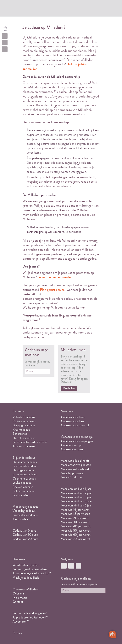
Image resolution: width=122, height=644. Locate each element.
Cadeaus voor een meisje (77, 437)
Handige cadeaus (23, 470)
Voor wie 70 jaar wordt (76, 539)
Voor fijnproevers (72, 473)
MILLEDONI (25, 9)
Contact (18, 602)
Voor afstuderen (71, 477)
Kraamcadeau (21, 430)
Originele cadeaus (24, 479)
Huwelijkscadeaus (24, 438)
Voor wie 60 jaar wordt (76, 535)
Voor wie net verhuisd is (76, 469)
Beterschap (20, 434)
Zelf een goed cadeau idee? (30, 569)
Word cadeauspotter (26, 565)
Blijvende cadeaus (24, 458)
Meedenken (69, 388)
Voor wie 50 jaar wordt (76, 531)
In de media (20, 598)
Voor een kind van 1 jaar (76, 489)
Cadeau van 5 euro (24, 531)
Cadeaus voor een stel (75, 425)
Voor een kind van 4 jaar (77, 501)
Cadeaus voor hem (73, 417)
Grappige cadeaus (24, 425)
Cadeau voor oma (72, 449)
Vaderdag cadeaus (24, 511)
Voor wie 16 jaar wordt (75, 510)
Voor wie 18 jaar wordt (75, 514)
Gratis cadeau (21, 495)
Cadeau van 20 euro (25, 539)
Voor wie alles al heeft (75, 461)
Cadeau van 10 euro (25, 535)
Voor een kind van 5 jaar (76, 505)
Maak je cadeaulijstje (26, 578)
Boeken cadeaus (23, 487)
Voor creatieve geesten (76, 465)
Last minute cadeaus (25, 466)
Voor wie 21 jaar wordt (75, 518)
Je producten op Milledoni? (30, 617)
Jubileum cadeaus (24, 446)
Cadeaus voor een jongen (77, 441)
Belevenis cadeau (24, 491)
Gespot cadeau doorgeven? (30, 613)
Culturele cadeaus (24, 421)
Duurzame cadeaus (25, 462)
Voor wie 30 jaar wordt (76, 522)
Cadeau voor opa (72, 445)
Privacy (17, 633)
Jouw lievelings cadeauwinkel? (32, 573)
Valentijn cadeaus (24, 417)
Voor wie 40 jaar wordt (76, 526)
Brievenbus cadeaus (25, 474)
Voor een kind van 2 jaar (76, 493)
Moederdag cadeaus (25, 507)
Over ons (18, 593)
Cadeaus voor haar (73, 421)
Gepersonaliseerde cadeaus (30, 442)
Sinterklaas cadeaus (25, 515)
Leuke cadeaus (22, 483)
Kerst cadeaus (22, 519)
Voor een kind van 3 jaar (76, 497)
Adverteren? (21, 621)
